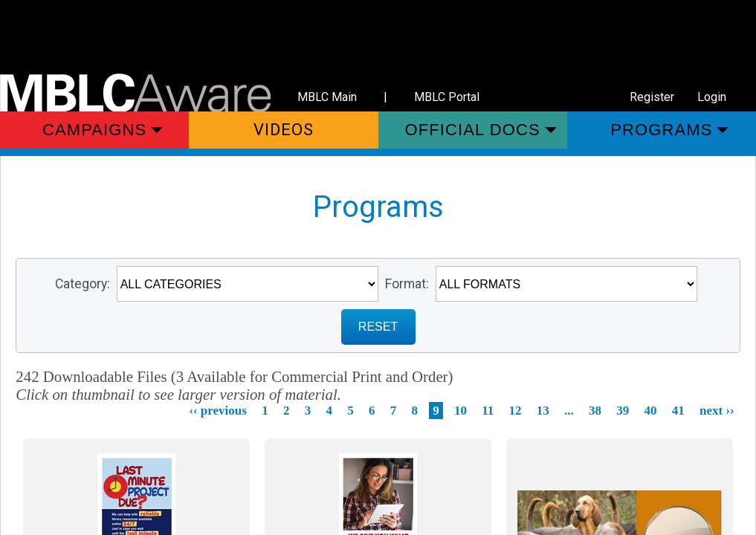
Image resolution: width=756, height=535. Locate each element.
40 (650, 411)
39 (623, 411)
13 (543, 411)
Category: (83, 284)
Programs (661, 130)
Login (712, 97)
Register (652, 97)
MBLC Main (327, 97)
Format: (407, 284)
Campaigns (94, 130)
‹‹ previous (218, 411)
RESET (378, 327)
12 (515, 411)
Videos (284, 130)
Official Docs (473, 130)
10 (461, 411)
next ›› (717, 411)
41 (678, 411)
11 (488, 411)
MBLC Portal (447, 97)
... (569, 411)
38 (595, 411)
